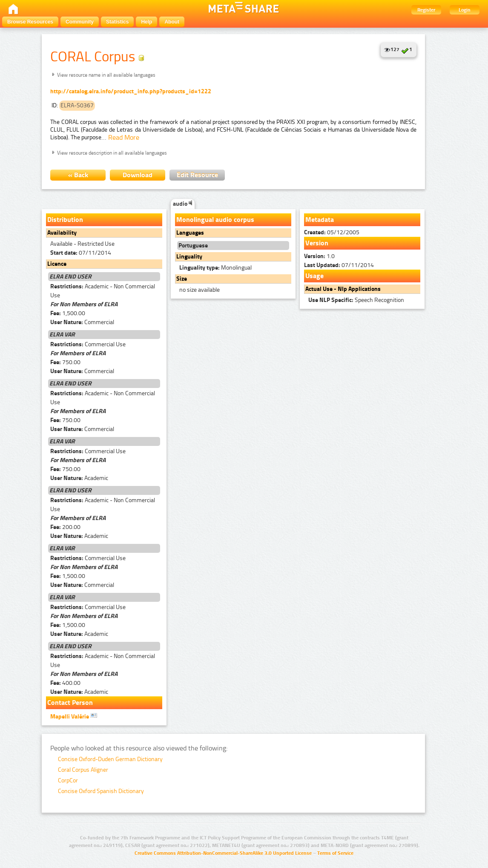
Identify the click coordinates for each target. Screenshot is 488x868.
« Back (78, 175)
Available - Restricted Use (82, 244)
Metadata (320, 220)
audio (183, 204)
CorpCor (68, 780)
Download (138, 175)
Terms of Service (335, 853)
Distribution (65, 220)
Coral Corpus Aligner (83, 770)
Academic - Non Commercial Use (103, 291)
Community (80, 22)
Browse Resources (30, 22)
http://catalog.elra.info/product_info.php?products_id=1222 (131, 91)
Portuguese (193, 246)
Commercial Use (88, 344)
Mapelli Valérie (74, 716)
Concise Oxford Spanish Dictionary (101, 791)
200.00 (65, 527)
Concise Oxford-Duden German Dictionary (110, 759)
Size (182, 279)
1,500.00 (68, 313)
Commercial (82, 322)
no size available (200, 290)
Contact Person (70, 703)
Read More (124, 137)
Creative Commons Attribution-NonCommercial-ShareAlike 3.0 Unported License (223, 853)
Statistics (117, 22)
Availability (62, 233)
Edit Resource (197, 175)
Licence (57, 264)
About (172, 22)
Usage (314, 276)
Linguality (189, 257)
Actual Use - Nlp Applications (343, 289)
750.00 (65, 362)
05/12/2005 (332, 232)
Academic (79, 478)
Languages (190, 233)
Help (146, 22)
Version (317, 243)
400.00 (65, 683)
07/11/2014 (81, 253)
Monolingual (215, 268)
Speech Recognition (356, 300)
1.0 (319, 256)
